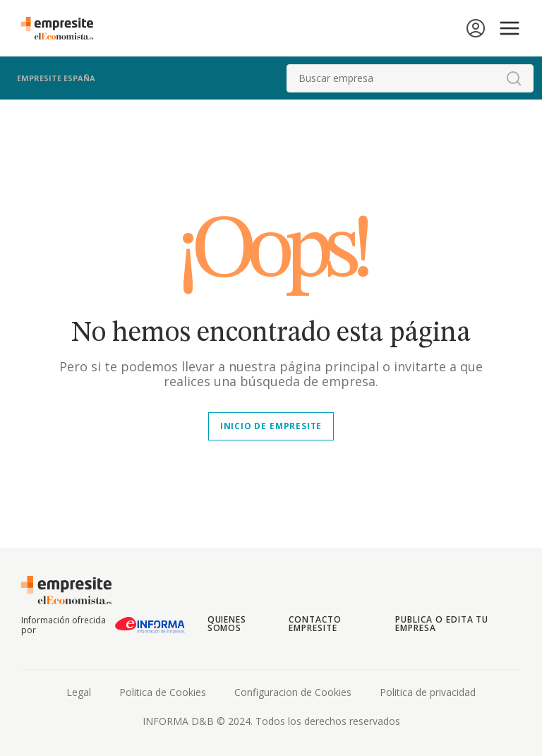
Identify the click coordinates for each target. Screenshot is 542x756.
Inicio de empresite (271, 426)
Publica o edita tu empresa (442, 624)
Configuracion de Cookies (293, 692)
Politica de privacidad (428, 692)
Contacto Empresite (315, 624)
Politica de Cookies (163, 692)
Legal (79, 692)
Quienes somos (227, 624)
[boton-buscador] (514, 78)
